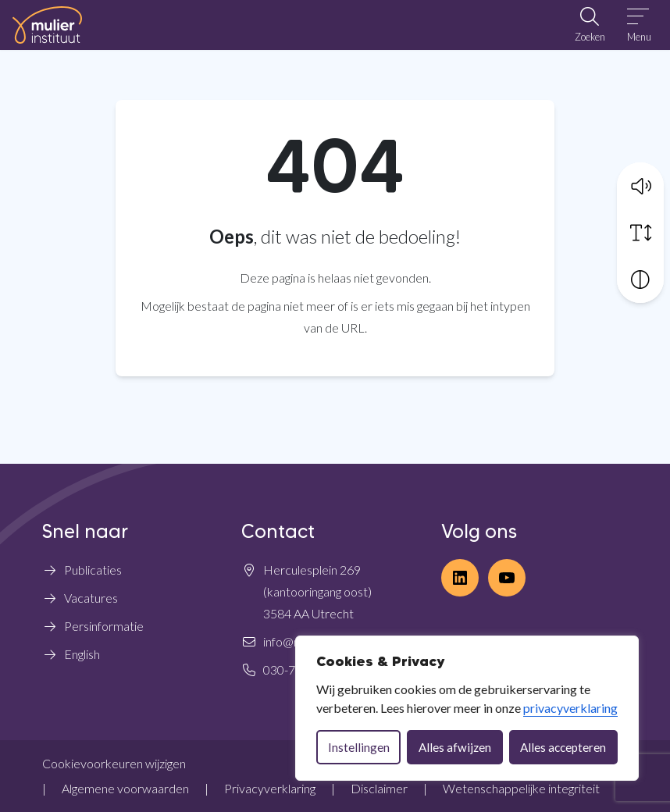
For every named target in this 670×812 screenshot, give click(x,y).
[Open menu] (639, 25)
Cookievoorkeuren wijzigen (114, 763)
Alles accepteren (563, 747)
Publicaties (93, 570)
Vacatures (91, 598)
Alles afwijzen (455, 747)
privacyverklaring (570, 708)
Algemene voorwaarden (125, 788)
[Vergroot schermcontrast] (640, 280)
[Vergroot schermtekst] (640, 233)
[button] (640, 186)
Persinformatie (104, 626)
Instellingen (359, 747)
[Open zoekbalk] (590, 25)
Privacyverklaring (270, 788)
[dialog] (467, 708)
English (82, 654)
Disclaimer (379, 788)
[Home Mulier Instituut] (47, 25)
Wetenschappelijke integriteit (521, 788)
